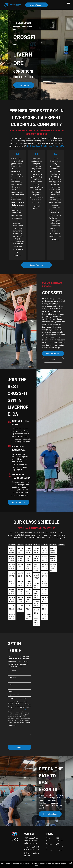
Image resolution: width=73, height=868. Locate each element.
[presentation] (22, 739)
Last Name (13, 677)
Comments (12, 726)
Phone (10, 691)
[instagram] (17, 840)
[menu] (69, 3)
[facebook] (13, 840)
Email (11, 684)
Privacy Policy (23, 710)
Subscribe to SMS (20, 698)
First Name (13, 670)
